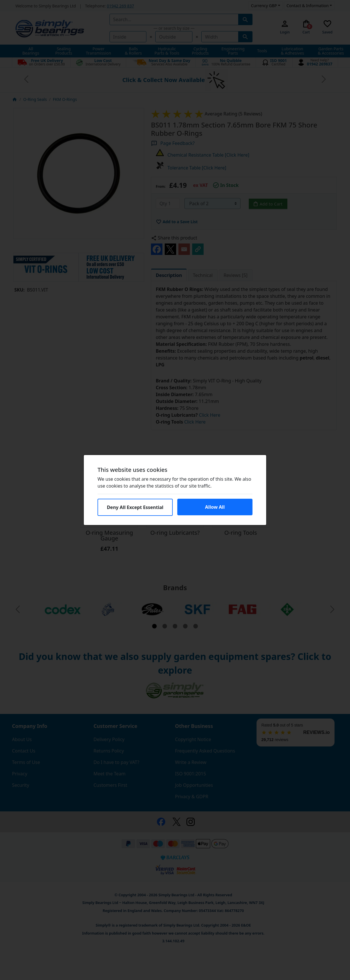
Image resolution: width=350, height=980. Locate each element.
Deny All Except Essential (135, 507)
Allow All (215, 507)
